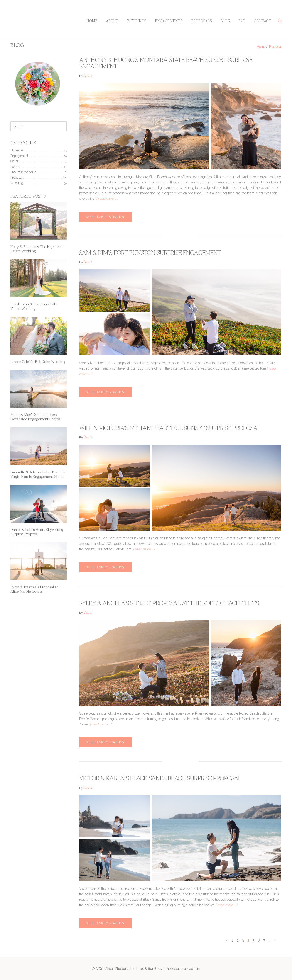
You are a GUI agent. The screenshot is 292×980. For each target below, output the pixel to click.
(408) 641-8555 (151, 969)
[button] (280, 21)
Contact (263, 21)
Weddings (137, 21)
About (112, 21)
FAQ (242, 21)
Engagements (169, 21)
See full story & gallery (105, 217)
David (88, 77)
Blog (225, 21)
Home (92, 21)
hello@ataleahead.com (184, 969)
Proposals (202, 21)
